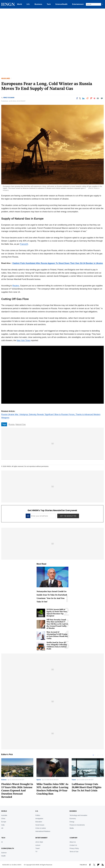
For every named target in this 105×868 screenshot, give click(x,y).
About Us (73, 842)
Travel (74, 780)
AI (2, 842)
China (3, 819)
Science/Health (61, 4)
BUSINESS (73, 811)
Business (38, 4)
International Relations (43, 831)
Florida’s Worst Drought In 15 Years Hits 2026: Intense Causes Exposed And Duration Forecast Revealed (17, 791)
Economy (73, 819)
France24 (24, 244)
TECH (3, 838)
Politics (38, 815)
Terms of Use (74, 852)
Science (4, 780)
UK (2, 828)
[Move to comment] (102, 98)
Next (102, 755)
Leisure (38, 845)
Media (72, 828)
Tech (49, 4)
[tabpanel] (52, 778)
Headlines (6, 78)
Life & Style (39, 842)
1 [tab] (93, 755)
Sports (39, 780)
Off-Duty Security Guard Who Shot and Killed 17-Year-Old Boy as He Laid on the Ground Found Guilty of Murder (57, 624)
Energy (72, 822)
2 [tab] (95, 755)
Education (39, 822)
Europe (4, 822)
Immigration (39, 819)
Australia (4, 815)
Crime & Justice (41, 828)
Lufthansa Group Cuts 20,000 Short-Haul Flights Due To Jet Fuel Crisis (87, 788)
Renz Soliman (9, 98)
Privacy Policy (74, 848)
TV (36, 852)
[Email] (98, 98)
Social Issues (40, 825)
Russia (12, 424)
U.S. (28, 4)
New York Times (23, 340)
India (3, 825)
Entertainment (78, 4)
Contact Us (73, 845)
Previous (98, 755)
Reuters (16, 286)
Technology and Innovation (78, 815)
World (19, 4)
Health (3, 856)
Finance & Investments (77, 825)
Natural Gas (21, 424)
